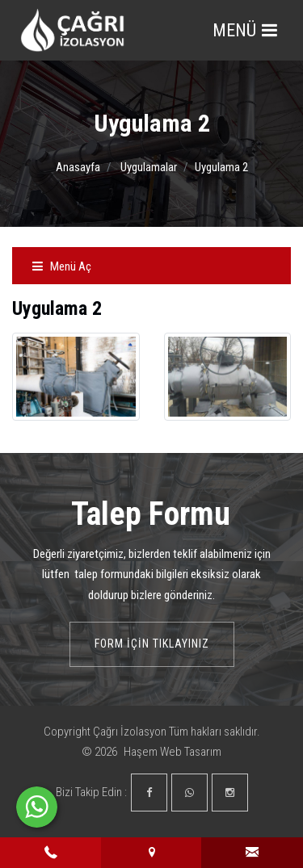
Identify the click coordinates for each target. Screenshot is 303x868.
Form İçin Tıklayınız (152, 644)
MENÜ (245, 30)
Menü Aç (61, 266)
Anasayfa (78, 167)
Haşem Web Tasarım (173, 752)
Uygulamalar (149, 167)
